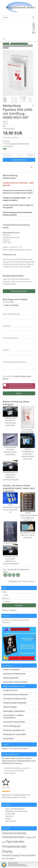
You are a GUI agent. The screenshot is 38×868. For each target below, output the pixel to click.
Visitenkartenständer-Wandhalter (16, 694)
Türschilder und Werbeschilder (15, 699)
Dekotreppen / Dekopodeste (14, 711)
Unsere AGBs (10, 814)
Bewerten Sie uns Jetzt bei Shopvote (15, 749)
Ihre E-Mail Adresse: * (11, 338)
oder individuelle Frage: (11, 314)
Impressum (9, 816)
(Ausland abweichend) (21, 144)
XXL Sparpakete (9, 858)
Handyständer (9, 739)
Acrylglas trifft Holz (10, 690)
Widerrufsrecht (11, 821)
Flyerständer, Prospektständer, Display (14, 846)
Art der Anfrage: (9, 302)
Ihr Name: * (7, 326)
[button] (33, 77)
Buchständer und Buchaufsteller (15, 682)
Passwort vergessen (9, 610)
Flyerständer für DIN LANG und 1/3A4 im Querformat (28, 535)
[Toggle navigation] (4, 39)
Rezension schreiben (19, 291)
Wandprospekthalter (11, 678)
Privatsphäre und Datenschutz (16, 811)
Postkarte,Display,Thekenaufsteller (19, 855)
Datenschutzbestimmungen (22, 385)
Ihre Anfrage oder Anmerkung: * (15, 362)
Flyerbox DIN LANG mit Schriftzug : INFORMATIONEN (28, 430)
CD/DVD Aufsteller (10, 707)
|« (5, 575)
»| (18, 575)
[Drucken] (32, 167)
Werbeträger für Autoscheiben (15, 734)
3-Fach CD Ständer (10, 543)
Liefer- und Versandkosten (15, 809)
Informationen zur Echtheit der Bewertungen (18, 866)
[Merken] (33, 105)
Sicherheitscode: (9, 376)
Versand (16, 137)
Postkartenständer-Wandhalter (15, 703)
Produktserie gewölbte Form (14, 730)
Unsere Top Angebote (11, 669)
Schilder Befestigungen (12, 726)
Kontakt (8, 819)
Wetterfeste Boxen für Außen (14, 686)
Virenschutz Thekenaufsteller (14, 722)
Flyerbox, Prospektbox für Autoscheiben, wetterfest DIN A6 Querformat (28, 454)
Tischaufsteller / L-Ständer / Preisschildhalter (14, 716)
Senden (19, 393)
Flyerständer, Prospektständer (14, 674)
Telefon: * (6, 350)
